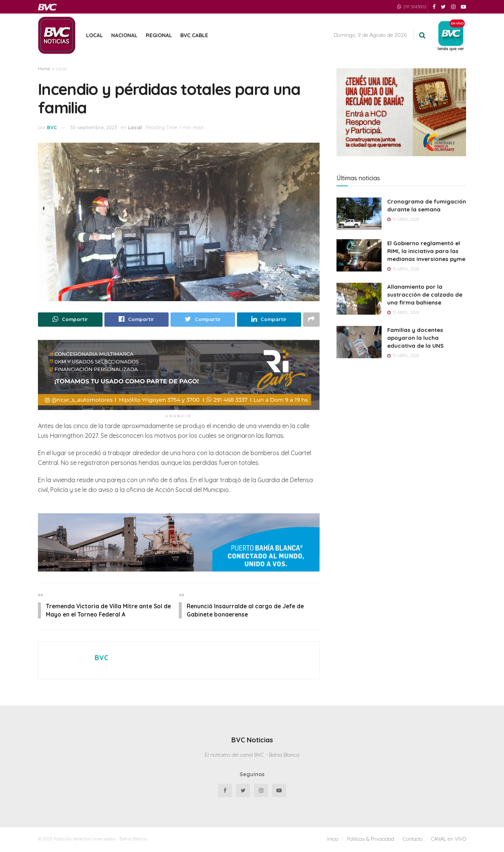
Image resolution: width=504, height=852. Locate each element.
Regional (159, 35)
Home (44, 69)
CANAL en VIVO (449, 840)
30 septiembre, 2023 (94, 127)
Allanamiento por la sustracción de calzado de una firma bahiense (425, 295)
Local (94, 35)
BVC (52, 127)
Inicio (333, 840)
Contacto (413, 840)
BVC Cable (194, 35)
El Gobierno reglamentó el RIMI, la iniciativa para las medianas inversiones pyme (426, 251)
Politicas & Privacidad (371, 840)
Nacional (124, 35)
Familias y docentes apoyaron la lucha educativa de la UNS (415, 338)
